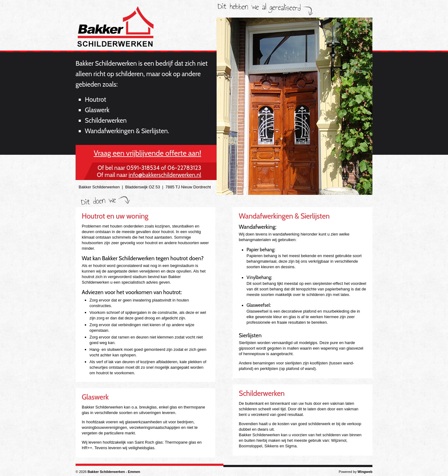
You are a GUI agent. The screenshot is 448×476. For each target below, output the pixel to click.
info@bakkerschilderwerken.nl (165, 175)
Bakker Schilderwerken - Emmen (114, 472)
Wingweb (365, 472)
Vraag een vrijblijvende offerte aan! (147, 153)
